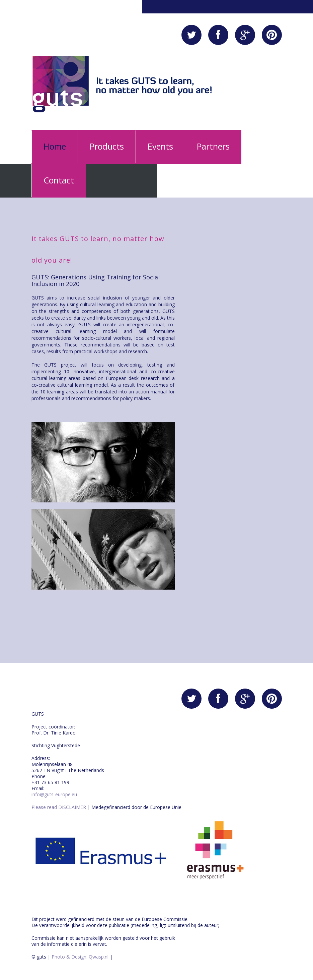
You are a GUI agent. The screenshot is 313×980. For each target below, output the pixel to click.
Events (160, 146)
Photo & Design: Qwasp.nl (79, 957)
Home (55, 146)
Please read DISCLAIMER (59, 807)
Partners (213, 146)
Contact (59, 180)
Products (107, 146)
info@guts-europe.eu (54, 794)
